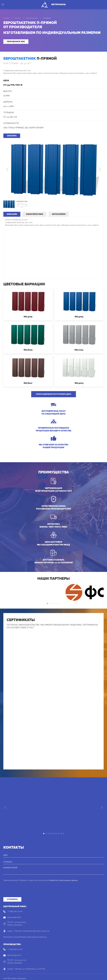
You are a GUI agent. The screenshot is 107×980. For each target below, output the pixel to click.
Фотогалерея (59, 214)
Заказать (12, 136)
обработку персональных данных (63, 880)
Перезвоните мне (16, 42)
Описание (12, 214)
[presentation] (20, 891)
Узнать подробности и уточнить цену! (54, 394)
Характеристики (34, 214)
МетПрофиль (59, 4)
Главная (6, 18)
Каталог (18, 18)
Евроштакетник (32, 18)
